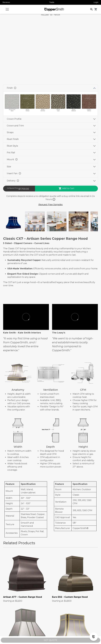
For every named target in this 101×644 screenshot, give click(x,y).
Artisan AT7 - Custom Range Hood (23, 597)
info (15, 88)
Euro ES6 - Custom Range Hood (70, 597)
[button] (92, 9)
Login (96, 2)
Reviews (6, 2)
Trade (52, 2)
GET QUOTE (50, 640)
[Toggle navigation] (7, 9)
